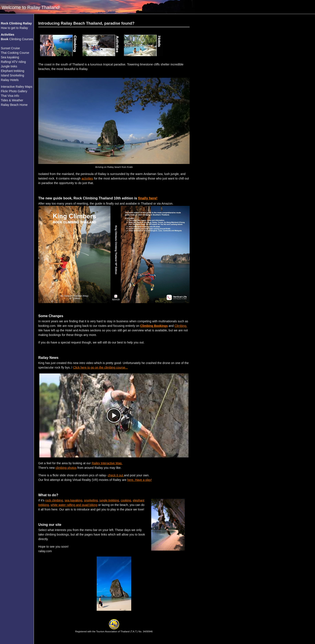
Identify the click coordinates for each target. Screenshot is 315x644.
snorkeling (91, 500)
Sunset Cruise (10, 48)
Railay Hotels (10, 80)
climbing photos (66, 468)
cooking (126, 500)
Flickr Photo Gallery (14, 91)
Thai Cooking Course (15, 53)
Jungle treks (9, 66)
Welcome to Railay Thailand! (31, 8)
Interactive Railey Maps (17, 87)
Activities (8, 35)
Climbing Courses (17, 39)
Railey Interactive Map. (107, 463)
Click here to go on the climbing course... (100, 367)
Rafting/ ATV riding (13, 62)
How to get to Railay (14, 28)
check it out (116, 475)
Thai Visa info (10, 96)
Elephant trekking (13, 71)
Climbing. (181, 326)
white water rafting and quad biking (74, 505)
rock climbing (54, 500)
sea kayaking (74, 500)
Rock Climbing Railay (16, 23)
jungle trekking (109, 500)
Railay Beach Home (14, 105)
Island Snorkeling (12, 75)
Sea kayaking (10, 57)
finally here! (148, 198)
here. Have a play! (139, 480)
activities (87, 178)
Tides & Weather (12, 100)
